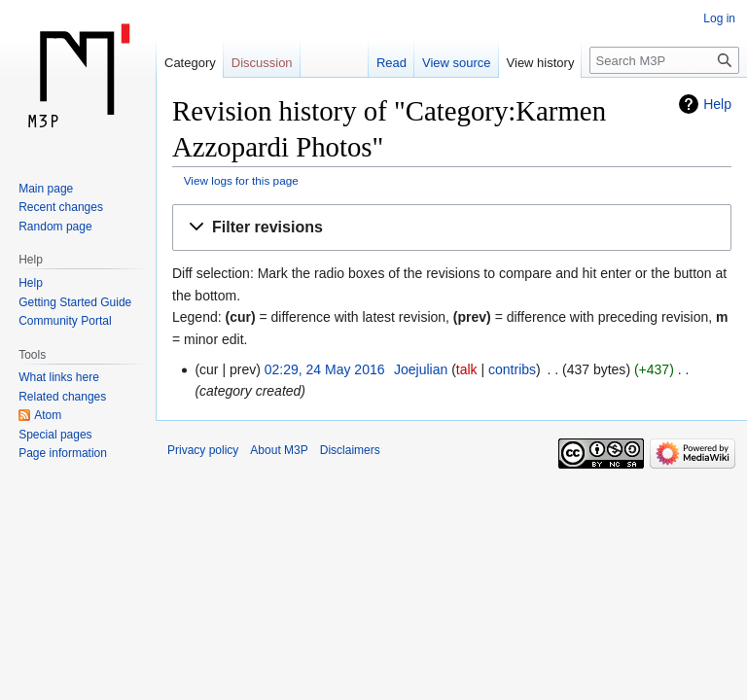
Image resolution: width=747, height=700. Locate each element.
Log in (719, 18)
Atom (48, 415)
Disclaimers (350, 450)
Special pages (55, 435)
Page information (63, 453)
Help (717, 104)
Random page (55, 227)
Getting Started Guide (75, 302)
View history (541, 63)
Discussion (262, 63)
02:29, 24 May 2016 (325, 369)
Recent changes (61, 207)
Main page (46, 189)
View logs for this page (241, 180)
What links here (59, 377)
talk (467, 369)
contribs (512, 369)
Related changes (62, 397)
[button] (452, 228)
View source (457, 63)
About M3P (279, 450)
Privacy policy (203, 450)
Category (190, 63)
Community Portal (65, 321)
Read (391, 63)
